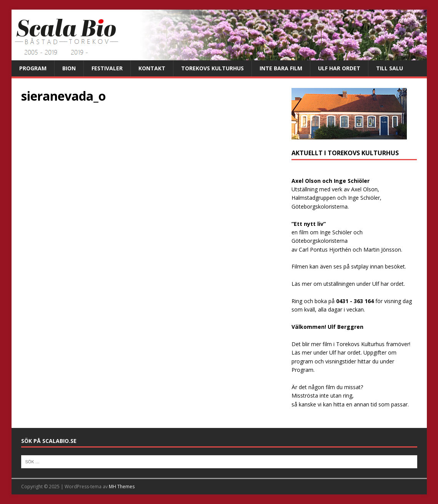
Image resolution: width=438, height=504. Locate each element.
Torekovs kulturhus (212, 68)
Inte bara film (281, 68)
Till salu (390, 68)
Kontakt (152, 68)
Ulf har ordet (339, 68)
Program (33, 68)
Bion (69, 68)
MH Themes (122, 487)
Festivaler (107, 68)
